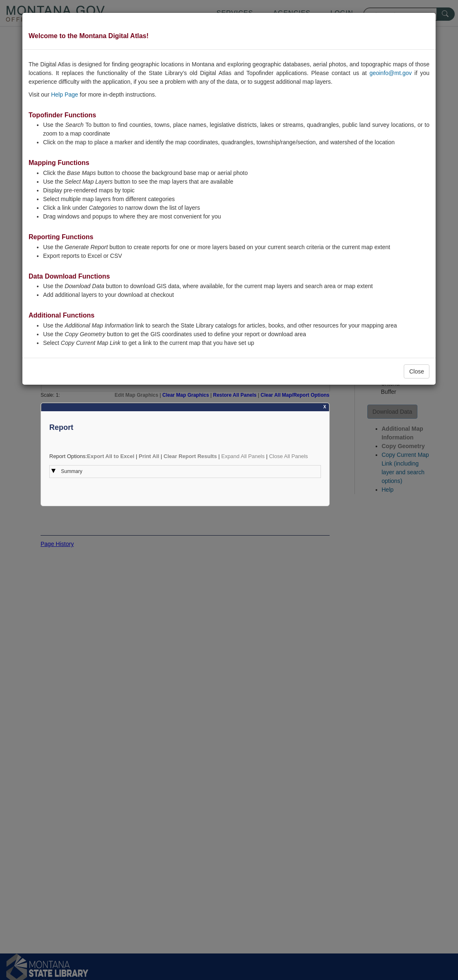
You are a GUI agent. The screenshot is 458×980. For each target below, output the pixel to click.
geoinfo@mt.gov (391, 73)
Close (417, 371)
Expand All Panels (243, 456)
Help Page (64, 95)
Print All (149, 456)
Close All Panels (289, 456)
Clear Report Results (190, 456)
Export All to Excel (111, 456)
